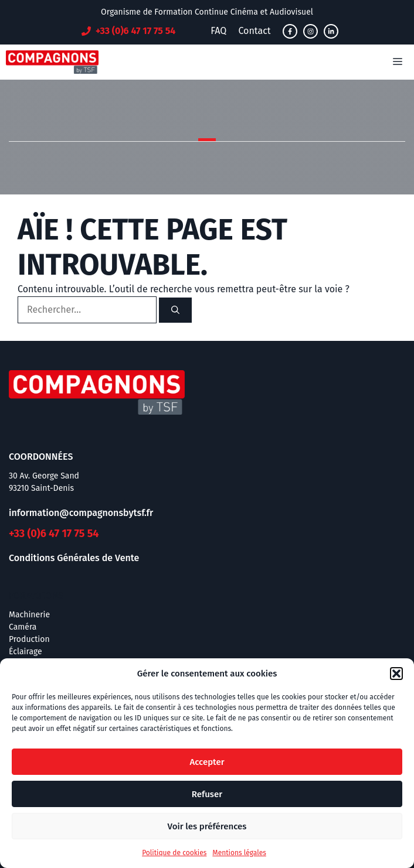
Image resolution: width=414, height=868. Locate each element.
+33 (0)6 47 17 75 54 (54, 534)
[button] (396, 674)
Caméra (23, 627)
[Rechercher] (175, 310)
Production (29, 639)
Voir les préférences (207, 826)
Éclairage (26, 652)
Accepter (207, 762)
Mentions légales (239, 853)
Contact (254, 31)
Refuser (207, 794)
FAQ (218, 31)
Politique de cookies (174, 853)
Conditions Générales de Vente (74, 558)
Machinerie (29, 615)
